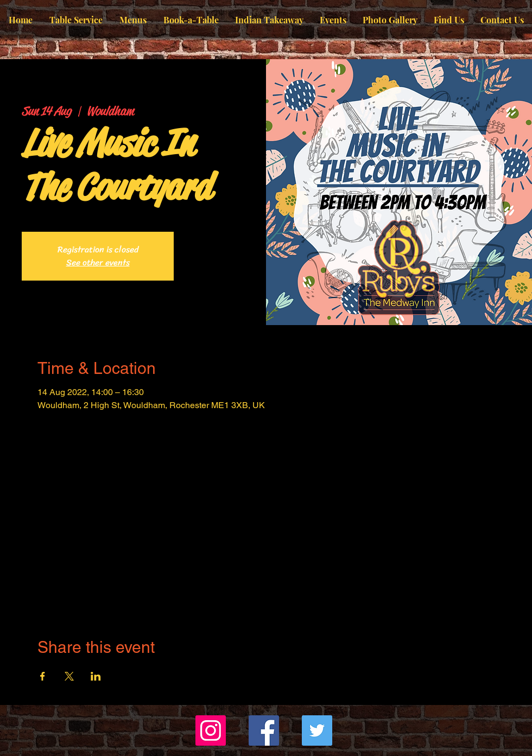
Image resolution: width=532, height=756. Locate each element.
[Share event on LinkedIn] (96, 676)
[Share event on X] (69, 676)
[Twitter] (317, 730)
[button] (133, 20)
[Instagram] (211, 730)
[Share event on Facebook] (43, 676)
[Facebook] (264, 730)
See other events (98, 262)
